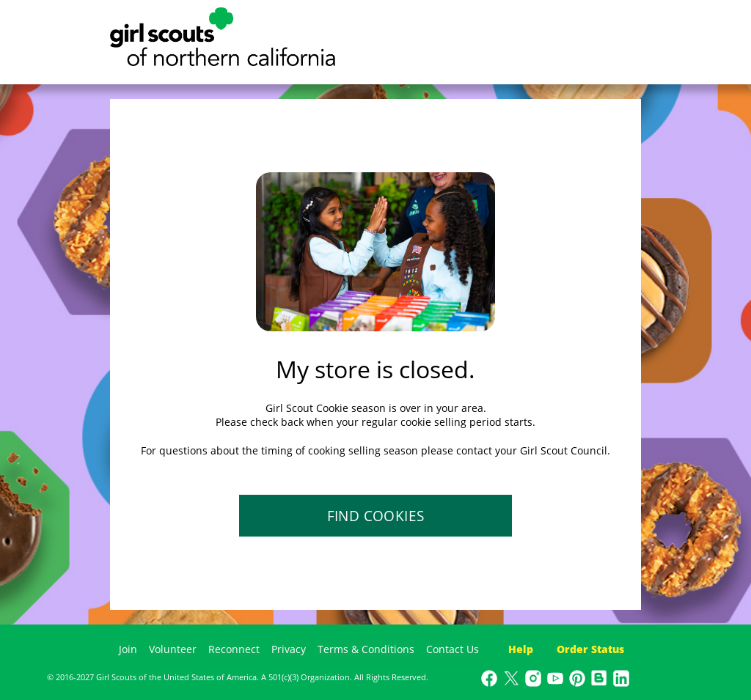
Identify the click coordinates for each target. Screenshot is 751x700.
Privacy (289, 649)
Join (128, 649)
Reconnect (234, 649)
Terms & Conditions (366, 649)
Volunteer (173, 649)
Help (521, 649)
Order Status (590, 649)
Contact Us (453, 649)
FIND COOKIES (376, 516)
